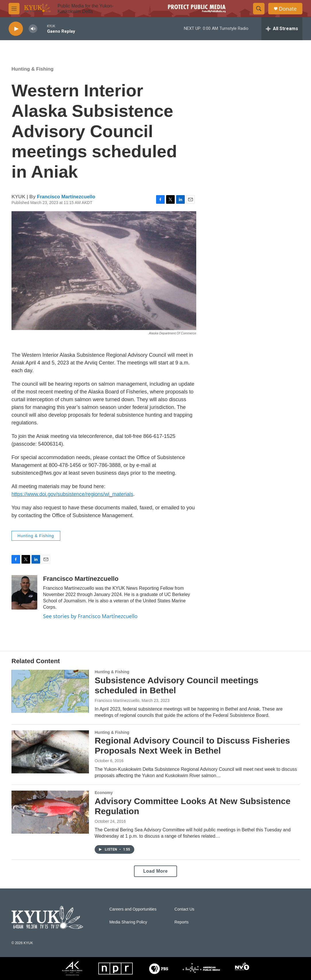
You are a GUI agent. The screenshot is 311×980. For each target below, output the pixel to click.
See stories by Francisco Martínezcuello (90, 616)
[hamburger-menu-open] (14, 9)
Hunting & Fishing (32, 69)
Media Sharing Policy (128, 922)
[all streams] (282, 29)
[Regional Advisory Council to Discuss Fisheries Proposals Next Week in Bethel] (50, 752)
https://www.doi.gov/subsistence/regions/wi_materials (72, 494)
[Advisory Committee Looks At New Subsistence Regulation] (50, 812)
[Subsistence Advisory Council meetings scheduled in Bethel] (50, 691)
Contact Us (184, 909)
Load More (155, 871)
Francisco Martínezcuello (66, 197)
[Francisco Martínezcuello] (24, 592)
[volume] (33, 29)
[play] (16, 29)
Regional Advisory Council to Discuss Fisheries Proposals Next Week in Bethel (192, 746)
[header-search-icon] (259, 9)
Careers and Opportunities (133, 909)
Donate (288, 9)
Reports (181, 922)
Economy (104, 793)
